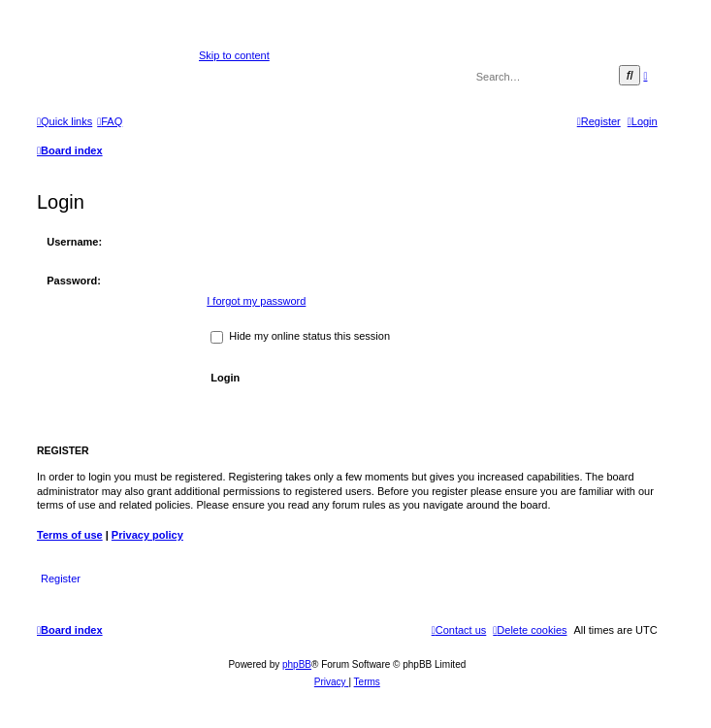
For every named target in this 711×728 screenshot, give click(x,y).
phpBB (297, 664)
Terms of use (70, 535)
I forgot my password (256, 301)
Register (61, 579)
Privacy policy (147, 535)
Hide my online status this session (300, 336)
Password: (74, 281)
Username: (74, 242)
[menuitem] (110, 121)
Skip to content (234, 55)
